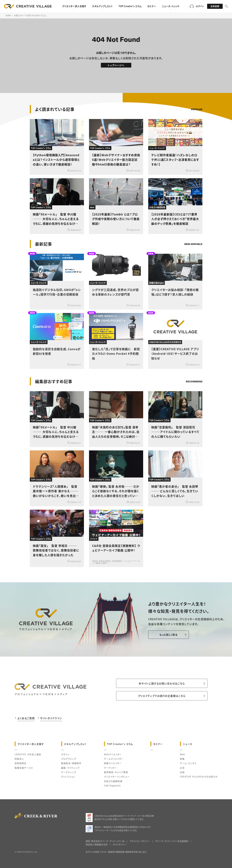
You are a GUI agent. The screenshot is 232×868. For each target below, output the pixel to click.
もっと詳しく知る (168, 635)
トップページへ (116, 65)
